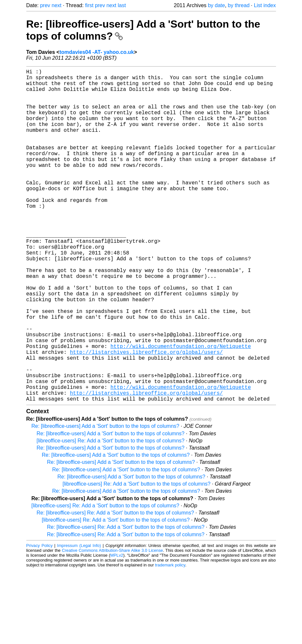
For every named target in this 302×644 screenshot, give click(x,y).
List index (265, 5)
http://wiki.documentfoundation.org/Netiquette (181, 408)
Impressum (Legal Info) (79, 619)
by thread (239, 5)
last (122, 5)
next (57, 5)
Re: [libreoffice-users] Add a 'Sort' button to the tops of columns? (105, 500)
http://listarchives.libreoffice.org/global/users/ (146, 415)
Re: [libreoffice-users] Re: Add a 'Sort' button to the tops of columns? (115, 587)
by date (216, 5)
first (89, 5)
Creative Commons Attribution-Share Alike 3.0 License (112, 624)
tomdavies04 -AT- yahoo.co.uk (97, 52)
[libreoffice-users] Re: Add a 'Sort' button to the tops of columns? (111, 515)
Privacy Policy (39, 619)
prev (45, 5)
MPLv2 (117, 629)
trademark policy (170, 639)
